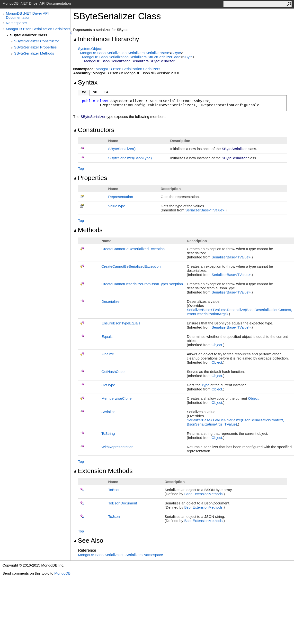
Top (81, 168)
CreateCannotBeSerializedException (131, 266)
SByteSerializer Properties (35, 47)
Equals (107, 336)
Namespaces (17, 23)
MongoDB (62, 573)
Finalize (108, 354)
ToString (108, 433)
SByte (176, 53)
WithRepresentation (117, 447)
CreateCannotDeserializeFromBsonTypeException (142, 284)
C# (84, 92)
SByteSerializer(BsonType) (130, 158)
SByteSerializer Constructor (36, 41)
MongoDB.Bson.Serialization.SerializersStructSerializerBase (131, 57)
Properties (90, 178)
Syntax (85, 82)
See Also (88, 540)
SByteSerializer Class (29, 35)
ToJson (114, 516)
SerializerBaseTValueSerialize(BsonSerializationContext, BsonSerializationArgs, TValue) (235, 422)
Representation (121, 197)
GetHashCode (113, 372)
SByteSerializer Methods (34, 53)
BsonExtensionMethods (204, 494)
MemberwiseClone (116, 398)
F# (106, 92)
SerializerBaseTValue (205, 210)
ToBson (114, 490)
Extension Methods (103, 471)
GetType (108, 385)
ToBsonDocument (123, 503)
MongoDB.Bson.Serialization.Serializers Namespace (120, 555)
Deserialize (110, 301)
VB (95, 92)
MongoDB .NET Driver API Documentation (27, 15)
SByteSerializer (122, 149)
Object (217, 345)
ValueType (117, 206)
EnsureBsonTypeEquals (121, 323)
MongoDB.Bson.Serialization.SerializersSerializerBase (125, 53)
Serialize (108, 412)
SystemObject (90, 49)
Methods (88, 230)
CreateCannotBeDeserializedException (133, 249)
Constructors (94, 130)
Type (206, 385)
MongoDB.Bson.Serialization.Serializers (38, 29)
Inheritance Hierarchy (106, 39)
